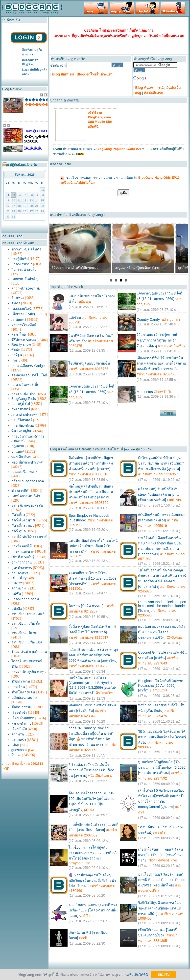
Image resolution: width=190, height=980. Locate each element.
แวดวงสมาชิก (22, 264)
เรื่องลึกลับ (19, 729)
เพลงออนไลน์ (22, 309)
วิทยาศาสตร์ (21, 409)
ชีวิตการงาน (21, 681)
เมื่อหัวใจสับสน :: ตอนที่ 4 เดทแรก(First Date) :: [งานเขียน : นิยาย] (160, 855)
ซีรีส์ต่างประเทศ (24, 340)
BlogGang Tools (24, 399)
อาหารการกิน (22, 562)
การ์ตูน (17, 355)
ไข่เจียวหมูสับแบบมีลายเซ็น (89, 363)
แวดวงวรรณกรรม (25, 599)
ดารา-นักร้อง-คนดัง (26, 288)
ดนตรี (16, 303)
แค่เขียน (75, 318)
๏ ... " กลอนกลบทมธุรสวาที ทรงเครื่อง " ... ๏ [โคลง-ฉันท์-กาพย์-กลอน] (93, 910)
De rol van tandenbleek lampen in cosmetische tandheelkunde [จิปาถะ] (162, 606)
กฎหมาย (18, 446)
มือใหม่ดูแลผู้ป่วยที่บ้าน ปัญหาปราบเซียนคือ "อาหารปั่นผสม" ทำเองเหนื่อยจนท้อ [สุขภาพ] (91, 463)
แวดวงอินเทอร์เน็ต (25, 385)
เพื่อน (15, 745)
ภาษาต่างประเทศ (24, 415)
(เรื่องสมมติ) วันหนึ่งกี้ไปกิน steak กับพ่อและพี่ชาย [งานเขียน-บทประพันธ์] (158, 494)
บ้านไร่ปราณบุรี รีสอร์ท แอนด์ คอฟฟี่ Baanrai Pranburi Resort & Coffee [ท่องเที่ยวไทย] (162, 880)
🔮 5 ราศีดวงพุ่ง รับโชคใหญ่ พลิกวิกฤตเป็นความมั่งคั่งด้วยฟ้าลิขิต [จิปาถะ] (92, 881)
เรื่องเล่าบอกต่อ (23, 718)
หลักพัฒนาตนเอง (24, 698)
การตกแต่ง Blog (24, 394)
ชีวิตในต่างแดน (23, 692)
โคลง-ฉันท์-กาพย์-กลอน (29, 652)
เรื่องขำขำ (19, 712)
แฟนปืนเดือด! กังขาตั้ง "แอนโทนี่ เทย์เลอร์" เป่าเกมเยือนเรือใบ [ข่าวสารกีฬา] (93, 546)
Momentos (145, 392)
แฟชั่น (16, 594)
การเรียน (18, 687)
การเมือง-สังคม (23, 425)
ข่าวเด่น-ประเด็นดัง (26, 249)
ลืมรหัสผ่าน (29, 50)
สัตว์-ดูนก (19, 531)
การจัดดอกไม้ (22, 546)
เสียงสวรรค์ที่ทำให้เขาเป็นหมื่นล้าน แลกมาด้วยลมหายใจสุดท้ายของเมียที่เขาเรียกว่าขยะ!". (161, 363)
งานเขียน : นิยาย (24, 633)
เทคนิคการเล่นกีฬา (26, 496)
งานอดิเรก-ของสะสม (27, 505)
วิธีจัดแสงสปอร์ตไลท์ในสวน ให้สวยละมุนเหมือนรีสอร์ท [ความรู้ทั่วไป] (162, 737)
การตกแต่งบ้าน (23, 551)
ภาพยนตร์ (19, 319)
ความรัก (18, 734)
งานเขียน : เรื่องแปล (27, 642)
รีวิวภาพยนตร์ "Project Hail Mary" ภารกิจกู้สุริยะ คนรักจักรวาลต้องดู (157, 340)
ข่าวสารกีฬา (21, 490)
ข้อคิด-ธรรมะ (22, 707)
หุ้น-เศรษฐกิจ (21, 431)
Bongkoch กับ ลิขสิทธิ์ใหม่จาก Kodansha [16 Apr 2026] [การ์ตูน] (161, 686)
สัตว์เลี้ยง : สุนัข (23, 520)
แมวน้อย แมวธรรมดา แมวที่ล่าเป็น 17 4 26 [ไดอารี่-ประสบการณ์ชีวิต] (161, 632)
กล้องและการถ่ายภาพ (28, 481)
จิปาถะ (16, 755)
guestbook (19, 750)
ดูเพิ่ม (123, 193)
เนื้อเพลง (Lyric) (23, 314)
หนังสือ (17, 609)
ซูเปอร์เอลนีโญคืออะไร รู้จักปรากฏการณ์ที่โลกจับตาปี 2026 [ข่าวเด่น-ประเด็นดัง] (162, 767)
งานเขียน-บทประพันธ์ (28, 614)
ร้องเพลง (18, 298)
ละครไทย (19, 334)
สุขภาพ (17, 583)
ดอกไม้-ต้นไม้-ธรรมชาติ (29, 537)
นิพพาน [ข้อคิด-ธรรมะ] (86, 606)
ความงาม (19, 588)
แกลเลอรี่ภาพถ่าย (24, 472)
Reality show (21, 344)
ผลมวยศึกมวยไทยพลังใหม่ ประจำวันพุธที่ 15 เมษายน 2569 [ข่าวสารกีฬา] (92, 578)
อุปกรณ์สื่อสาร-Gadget (29, 366)
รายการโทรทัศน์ (24, 325)
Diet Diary (19, 578)
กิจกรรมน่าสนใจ (24, 269)
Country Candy (148, 319)
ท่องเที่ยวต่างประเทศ (27, 462)
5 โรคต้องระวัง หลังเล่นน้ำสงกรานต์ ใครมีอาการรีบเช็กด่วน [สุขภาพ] (91, 770)
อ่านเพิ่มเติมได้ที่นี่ (135, 975)
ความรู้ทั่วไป (21, 404)
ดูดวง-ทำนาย (21, 723)
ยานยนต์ (18, 451)
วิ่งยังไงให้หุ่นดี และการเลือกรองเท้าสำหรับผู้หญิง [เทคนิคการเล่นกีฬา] (160, 908)
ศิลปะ (16, 349)
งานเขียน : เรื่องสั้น (26, 623)
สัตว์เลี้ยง (18, 515)
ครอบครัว (19, 740)
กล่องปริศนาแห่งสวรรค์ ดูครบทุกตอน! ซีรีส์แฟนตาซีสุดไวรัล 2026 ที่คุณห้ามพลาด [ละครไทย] (93, 655)
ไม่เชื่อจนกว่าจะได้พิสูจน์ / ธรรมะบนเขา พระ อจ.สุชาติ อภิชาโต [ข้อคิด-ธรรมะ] (93, 853)
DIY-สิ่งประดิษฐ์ (23, 557)
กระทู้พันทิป (20, 259)
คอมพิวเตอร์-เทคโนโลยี (29, 375)
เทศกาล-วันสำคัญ (25, 279)
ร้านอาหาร (20, 573)
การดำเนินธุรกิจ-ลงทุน (29, 672)
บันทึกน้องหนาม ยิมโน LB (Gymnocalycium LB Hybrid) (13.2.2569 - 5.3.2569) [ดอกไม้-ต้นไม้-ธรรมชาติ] (92, 686)
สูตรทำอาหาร (22, 568)
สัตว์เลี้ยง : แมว (23, 526)
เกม (14, 360)
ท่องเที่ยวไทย (21, 457)
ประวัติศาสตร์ (22, 420)
